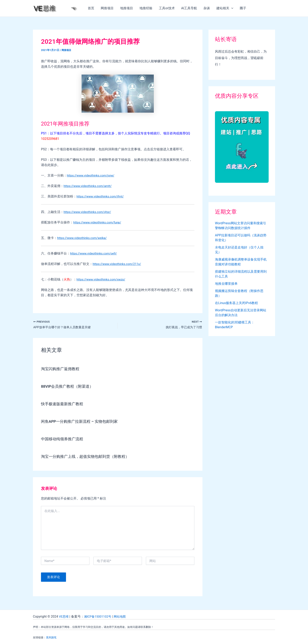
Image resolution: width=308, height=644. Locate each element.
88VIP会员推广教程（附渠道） (69, 387)
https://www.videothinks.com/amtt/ (89, 186)
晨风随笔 (51, 637)
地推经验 (146, 8)
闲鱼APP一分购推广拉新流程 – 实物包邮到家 (82, 422)
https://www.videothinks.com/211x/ (118, 264)
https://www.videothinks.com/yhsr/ (89, 212)
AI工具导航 (189, 8)
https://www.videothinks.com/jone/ (92, 175)
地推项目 (127, 8)
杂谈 (207, 8)
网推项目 (107, 8)
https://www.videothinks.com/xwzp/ (103, 279)
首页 (91, 8)
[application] (231, 8)
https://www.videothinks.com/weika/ (84, 238)
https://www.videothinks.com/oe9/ (95, 253)
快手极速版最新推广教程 (63, 404)
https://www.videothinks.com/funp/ (99, 222)
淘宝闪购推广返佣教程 (61, 369)
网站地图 (123, 616)
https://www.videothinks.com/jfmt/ (102, 196)
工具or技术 (167, 8)
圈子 (243, 8)
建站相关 (225, 8)
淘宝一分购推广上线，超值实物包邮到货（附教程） (87, 457)
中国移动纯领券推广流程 (63, 439)
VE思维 (64, 616)
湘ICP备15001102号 (99, 616)
